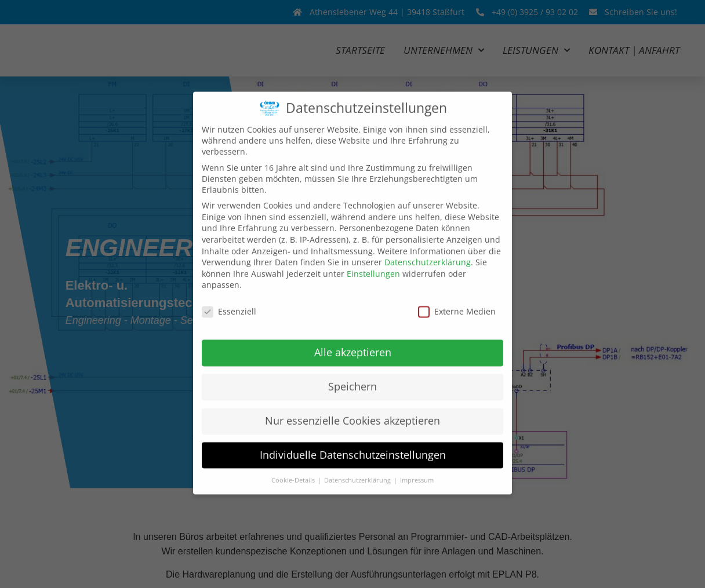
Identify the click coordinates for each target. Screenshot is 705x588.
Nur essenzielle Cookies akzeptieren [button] (352, 406)
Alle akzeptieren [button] (353, 337)
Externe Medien (457, 297)
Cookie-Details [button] (294, 465)
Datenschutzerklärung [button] (358, 465)
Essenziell (229, 297)
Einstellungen (373, 259)
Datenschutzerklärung (428, 248)
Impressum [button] (417, 465)
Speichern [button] (352, 371)
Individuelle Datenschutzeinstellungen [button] (353, 440)
